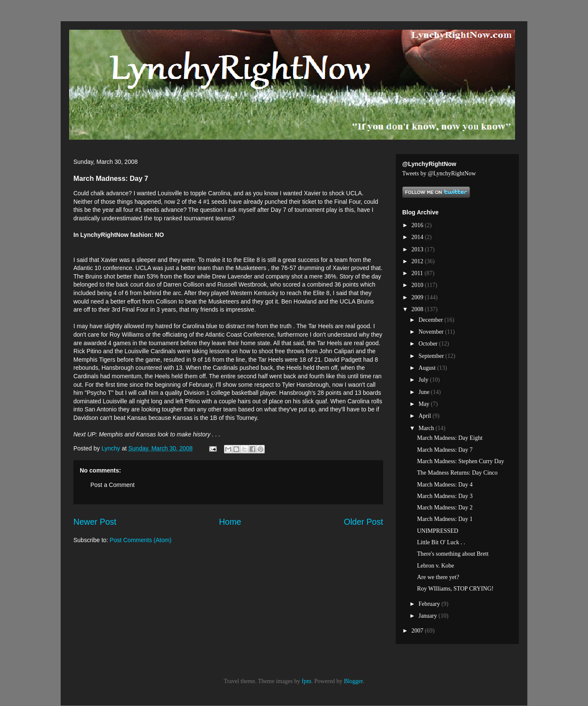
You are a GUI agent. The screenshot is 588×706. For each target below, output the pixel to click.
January (428, 616)
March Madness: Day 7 (445, 450)
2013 (418, 249)
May (424, 404)
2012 (418, 261)
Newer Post (95, 522)
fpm (307, 681)
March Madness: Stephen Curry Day (461, 461)
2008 (418, 309)
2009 (418, 297)
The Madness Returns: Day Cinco (457, 473)
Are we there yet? (438, 577)
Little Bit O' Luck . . (441, 542)
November (432, 332)
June (424, 392)
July (424, 380)
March (427, 428)
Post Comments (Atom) (141, 540)
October (429, 344)
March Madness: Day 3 (445, 496)
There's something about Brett (453, 554)
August (428, 368)
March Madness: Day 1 (445, 519)
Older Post (363, 522)
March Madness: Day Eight (450, 438)
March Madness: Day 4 (445, 485)
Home (230, 522)
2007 (418, 631)
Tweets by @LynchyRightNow (439, 173)
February (430, 604)
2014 (418, 237)
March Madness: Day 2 (445, 508)
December (431, 320)
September (432, 356)
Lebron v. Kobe (435, 566)
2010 (418, 285)
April (425, 416)
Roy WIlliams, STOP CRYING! (455, 589)
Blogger (353, 681)
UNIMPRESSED (438, 531)
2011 (418, 273)
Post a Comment (112, 485)
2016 (418, 225)
